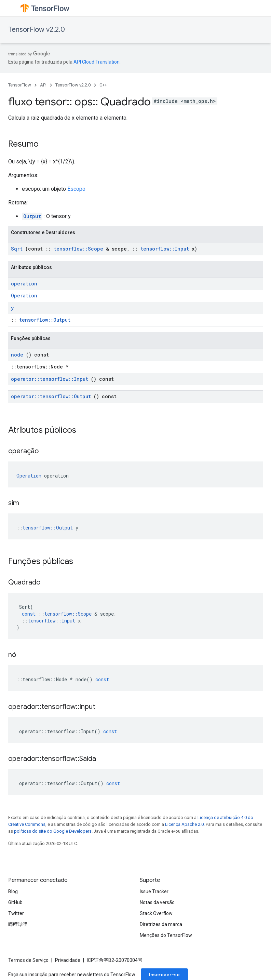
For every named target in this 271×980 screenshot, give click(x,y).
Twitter (16, 913)
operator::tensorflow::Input (50, 379)
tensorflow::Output (45, 320)
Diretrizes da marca (161, 924)
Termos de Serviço (28, 960)
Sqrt (17, 249)
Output (32, 216)
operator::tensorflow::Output (51, 396)
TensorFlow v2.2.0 (37, 30)
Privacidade (68, 960)
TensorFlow (20, 85)
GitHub (15, 902)
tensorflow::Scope (78, 249)
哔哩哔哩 (18, 924)
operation (24, 284)
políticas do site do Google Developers (53, 831)
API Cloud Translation (97, 62)
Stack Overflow (156, 913)
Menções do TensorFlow (166, 935)
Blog (13, 891)
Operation (24, 296)
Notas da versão (157, 902)
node (17, 355)
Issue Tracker (154, 891)
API (43, 85)
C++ (103, 85)
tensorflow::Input (165, 249)
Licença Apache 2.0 (184, 824)
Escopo (76, 189)
